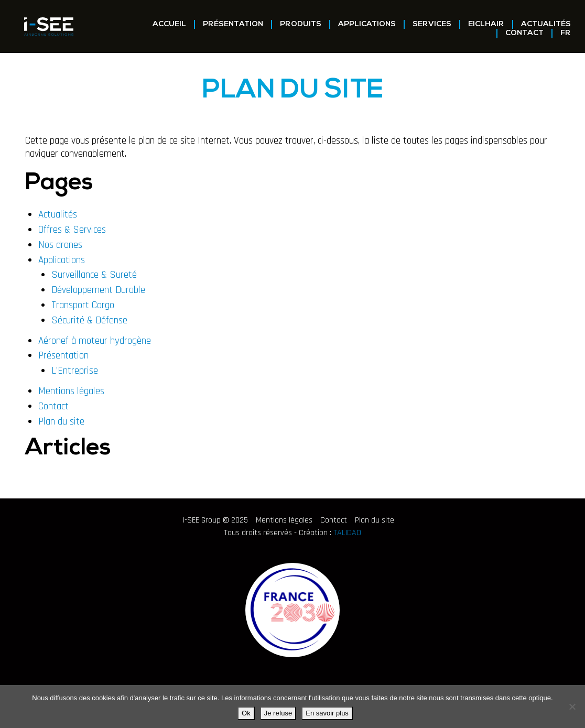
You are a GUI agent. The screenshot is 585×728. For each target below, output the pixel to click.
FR (566, 33)
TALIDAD (347, 533)
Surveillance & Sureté (94, 275)
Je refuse (278, 713)
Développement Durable (98, 290)
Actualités (546, 24)
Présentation (233, 24)
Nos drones (60, 245)
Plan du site (61, 422)
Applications (367, 24)
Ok (246, 713)
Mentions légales (71, 391)
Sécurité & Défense (89, 320)
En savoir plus (327, 713)
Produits (301, 24)
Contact (524, 33)
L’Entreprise (75, 371)
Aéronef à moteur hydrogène (95, 341)
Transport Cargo (83, 305)
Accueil (169, 24)
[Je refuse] (572, 707)
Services (432, 24)
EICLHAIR (486, 24)
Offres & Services (72, 230)
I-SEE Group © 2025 (215, 520)
